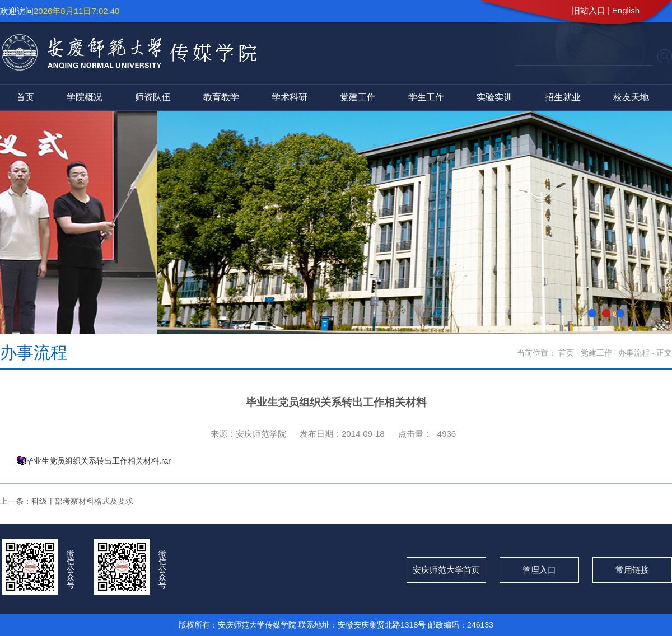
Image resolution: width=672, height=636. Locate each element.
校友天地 (631, 97)
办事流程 (635, 353)
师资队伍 (153, 97)
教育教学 (221, 97)
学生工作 (426, 97)
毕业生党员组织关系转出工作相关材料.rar (98, 461)
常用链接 (632, 570)
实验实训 (494, 97)
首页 (25, 97)
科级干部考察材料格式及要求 (82, 501)
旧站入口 (589, 10)
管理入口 (539, 570)
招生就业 (563, 97)
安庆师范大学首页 (446, 570)
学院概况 (85, 97)
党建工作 (358, 97)
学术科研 (290, 97)
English (626, 10)
